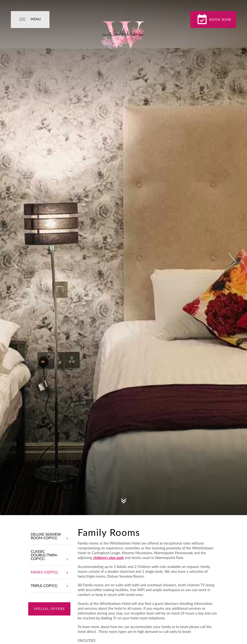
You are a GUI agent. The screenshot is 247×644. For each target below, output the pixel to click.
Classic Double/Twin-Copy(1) (49, 555)
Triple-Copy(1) (49, 586)
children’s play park (108, 558)
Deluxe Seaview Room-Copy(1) (49, 536)
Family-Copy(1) (49, 573)
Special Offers (49, 609)
